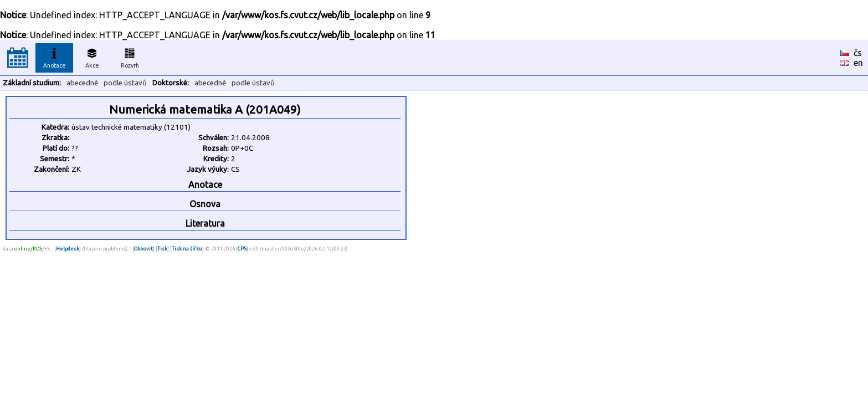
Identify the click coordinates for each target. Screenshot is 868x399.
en (858, 63)
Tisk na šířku (187, 249)
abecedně (82, 83)
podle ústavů (125, 83)
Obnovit (143, 249)
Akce (92, 57)
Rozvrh (130, 57)
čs (858, 53)
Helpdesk (68, 249)
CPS (242, 249)
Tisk (162, 249)
